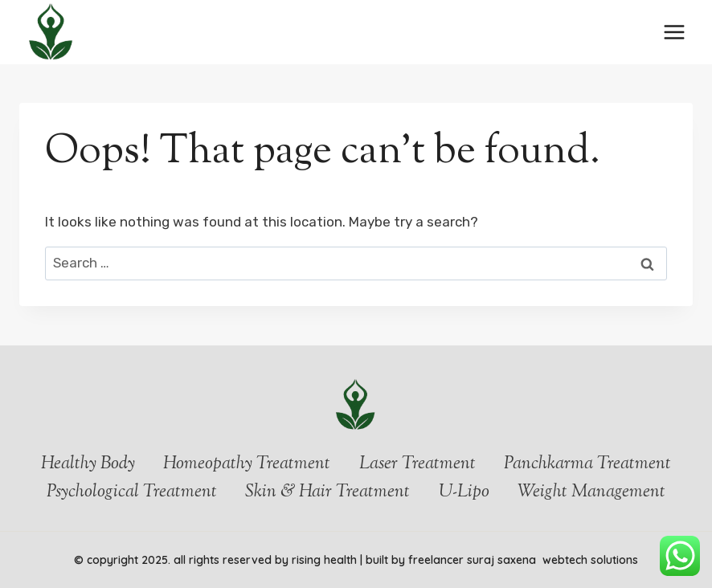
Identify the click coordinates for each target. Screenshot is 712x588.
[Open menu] (674, 32)
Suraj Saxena (503, 560)
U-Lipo (464, 492)
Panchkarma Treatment (587, 464)
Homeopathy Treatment (247, 464)
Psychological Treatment (132, 492)
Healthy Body (88, 464)
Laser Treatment (417, 464)
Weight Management (591, 492)
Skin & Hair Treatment (327, 492)
